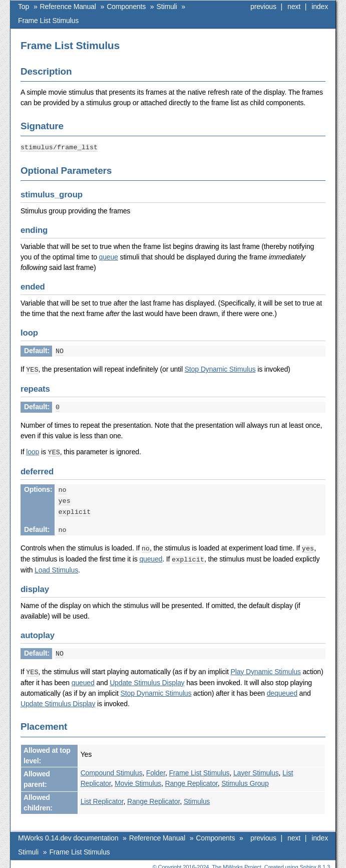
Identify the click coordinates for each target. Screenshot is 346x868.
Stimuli (167, 7)
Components (126, 7)
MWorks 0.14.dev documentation (68, 831)
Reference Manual (68, 7)
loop (33, 450)
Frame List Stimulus (48, 21)
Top (24, 7)
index (320, 7)
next (294, 7)
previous (263, 7)
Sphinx (308, 860)
